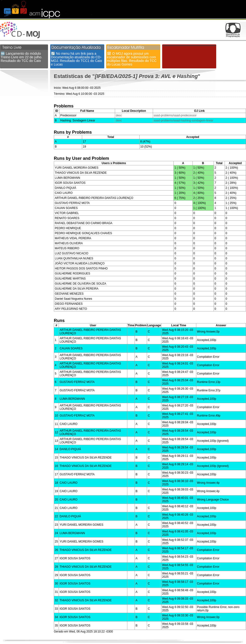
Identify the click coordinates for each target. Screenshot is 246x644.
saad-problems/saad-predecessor (175, 115)
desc (119, 115)
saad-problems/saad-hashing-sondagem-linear (184, 120)
